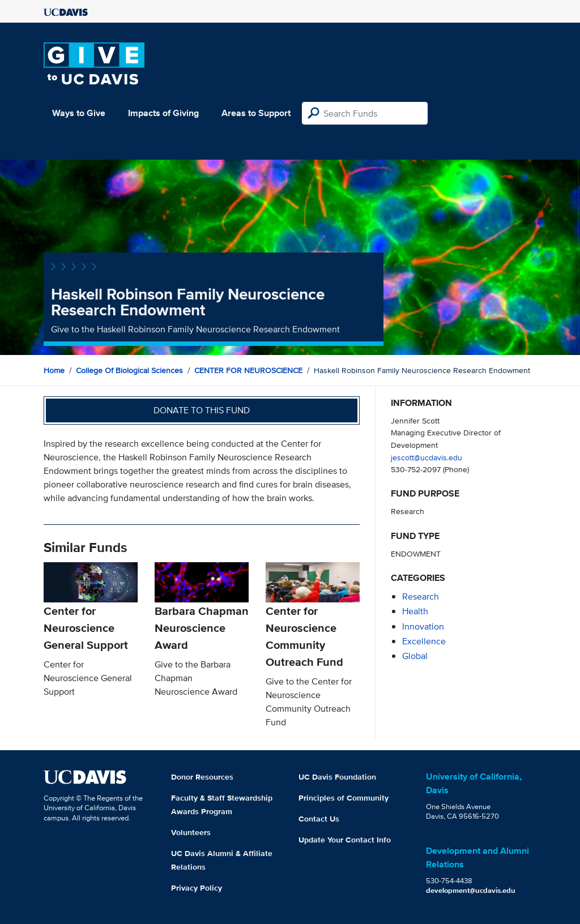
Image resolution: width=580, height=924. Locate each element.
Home (54, 370)
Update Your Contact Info (345, 840)
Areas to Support (256, 113)
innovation (423, 626)
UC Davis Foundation (337, 777)
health (415, 611)
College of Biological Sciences (129, 370)
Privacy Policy (197, 888)
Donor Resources (202, 777)
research (421, 596)
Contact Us (319, 819)
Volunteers (191, 832)
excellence (424, 641)
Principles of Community (344, 798)
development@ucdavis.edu (471, 890)
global (415, 656)
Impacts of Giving (163, 113)
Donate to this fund (202, 410)
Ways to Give (79, 113)
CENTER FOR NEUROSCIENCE (248, 370)
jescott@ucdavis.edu (427, 457)
